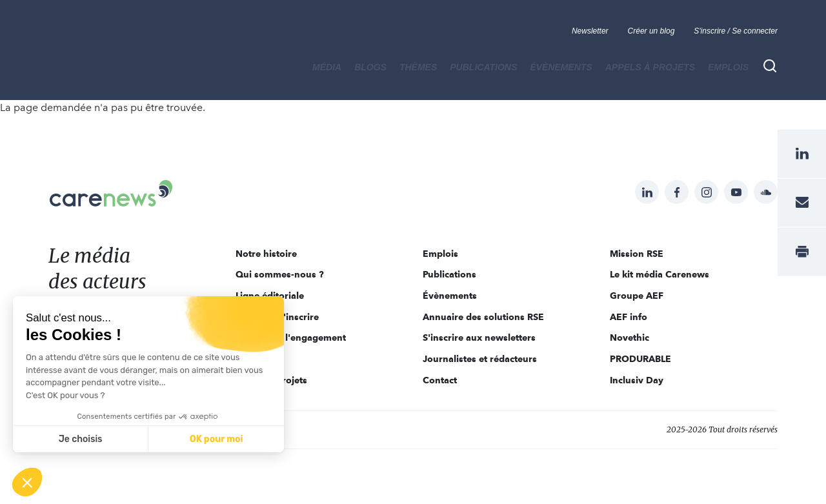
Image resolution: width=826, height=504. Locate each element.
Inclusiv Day (637, 380)
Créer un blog (651, 31)
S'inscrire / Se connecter (736, 31)
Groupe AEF (637, 296)
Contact (440, 380)
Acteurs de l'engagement (291, 338)
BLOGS (370, 67)
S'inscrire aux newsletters (479, 338)
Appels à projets (650, 67)
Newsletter (590, 31)
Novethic (630, 338)
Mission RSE (637, 254)
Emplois (728, 67)
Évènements (561, 67)
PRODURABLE (640, 359)
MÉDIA (327, 67)
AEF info (629, 317)
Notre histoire (266, 254)
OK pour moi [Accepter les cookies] (217, 439)
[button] (27, 482)
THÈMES (418, 67)
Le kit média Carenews (660, 274)
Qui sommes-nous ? (280, 274)
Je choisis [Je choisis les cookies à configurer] (81, 439)
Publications (483, 67)
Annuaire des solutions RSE (483, 317)
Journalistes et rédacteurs (480, 359)
